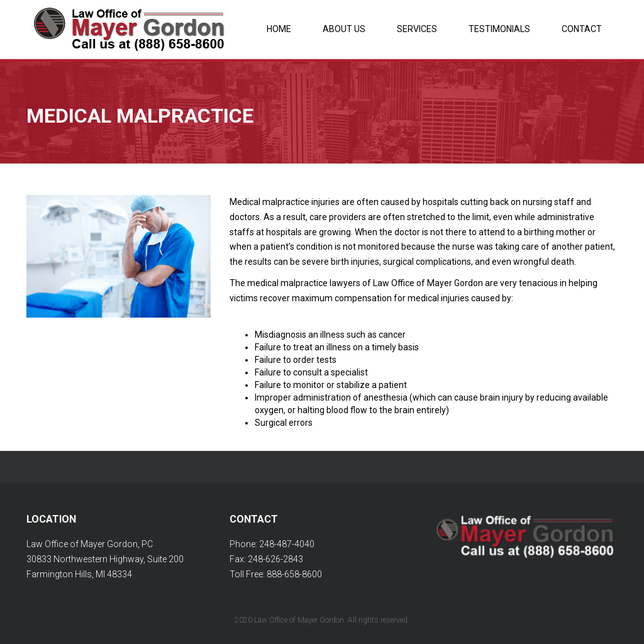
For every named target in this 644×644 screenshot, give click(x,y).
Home (279, 29)
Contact (582, 29)
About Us (344, 29)
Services (417, 29)
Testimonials (499, 29)
